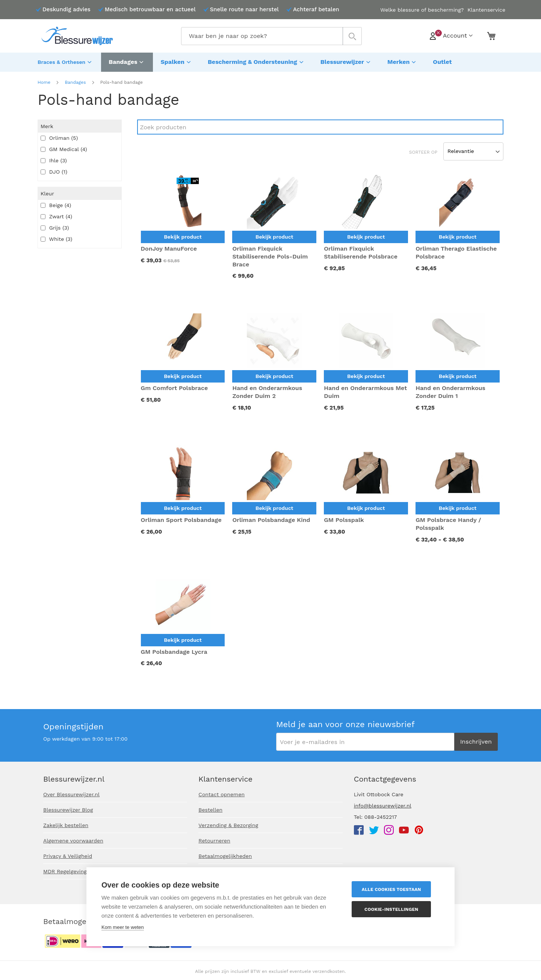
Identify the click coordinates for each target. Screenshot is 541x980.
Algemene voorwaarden (73, 841)
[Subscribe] (476, 742)
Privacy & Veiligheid (68, 856)
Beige (56, 203)
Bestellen (210, 810)
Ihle (54, 159)
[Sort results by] (473, 150)
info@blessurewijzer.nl (383, 806)
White (56, 237)
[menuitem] (66, 61)
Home (44, 80)
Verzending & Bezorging (228, 825)
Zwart (56, 215)
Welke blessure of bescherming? (422, 10)
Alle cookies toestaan (395, 889)
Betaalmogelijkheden (225, 856)
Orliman (59, 136)
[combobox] (271, 36)
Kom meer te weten (123, 927)
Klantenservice (486, 10)
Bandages (75, 80)
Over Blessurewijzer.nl (71, 794)
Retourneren (214, 841)
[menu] (270, 61)
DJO (54, 170)
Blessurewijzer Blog (68, 810)
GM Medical (64, 147)
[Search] (320, 125)
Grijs (55, 226)
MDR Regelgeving (65, 871)
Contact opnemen (221, 794)
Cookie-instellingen (395, 909)
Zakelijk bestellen (66, 825)
